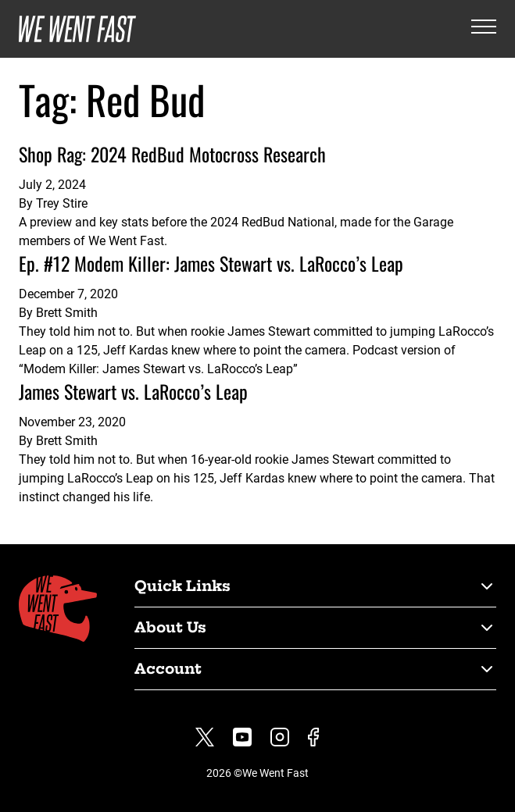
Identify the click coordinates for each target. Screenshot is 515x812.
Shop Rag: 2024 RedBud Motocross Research (172, 154)
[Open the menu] (484, 29)
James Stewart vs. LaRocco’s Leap (133, 391)
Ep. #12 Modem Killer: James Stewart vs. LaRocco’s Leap (211, 263)
